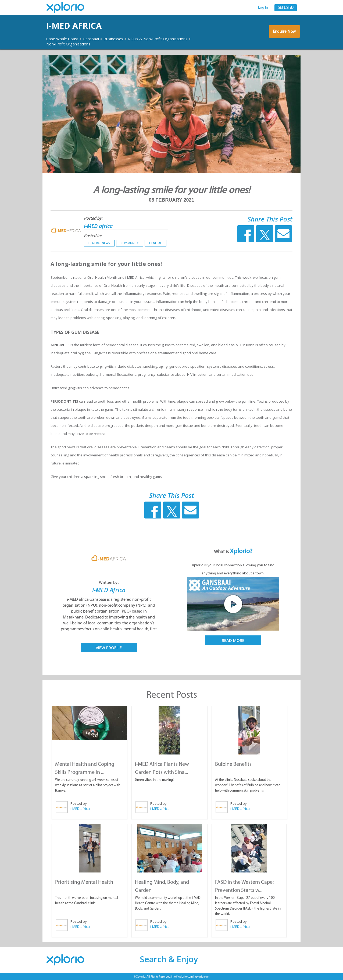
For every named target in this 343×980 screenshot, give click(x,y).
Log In (263, 7)
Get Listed (286, 7)
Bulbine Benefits (233, 764)
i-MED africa (83, 26)
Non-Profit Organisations (145, 44)
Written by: (109, 583)
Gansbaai (97, 39)
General (156, 243)
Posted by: (93, 218)
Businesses (122, 39)
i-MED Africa (109, 590)
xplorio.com (202, 976)
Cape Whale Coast (65, 39)
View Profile (109, 648)
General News (99, 243)
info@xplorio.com (182, 976)
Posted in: (93, 236)
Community (130, 243)
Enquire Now (283, 34)
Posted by (78, 803)
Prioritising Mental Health (84, 881)
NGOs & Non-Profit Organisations (81, 44)
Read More (233, 641)
